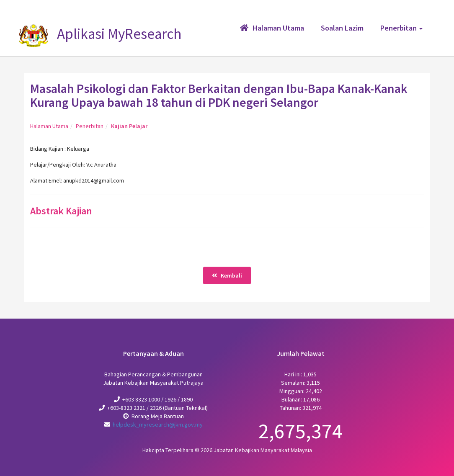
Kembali (227, 275)
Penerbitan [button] (401, 28)
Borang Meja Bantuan (158, 416)
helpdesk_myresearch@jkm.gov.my (158, 425)
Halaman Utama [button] (272, 28)
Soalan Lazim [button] (342, 28)
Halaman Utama (49, 126)
